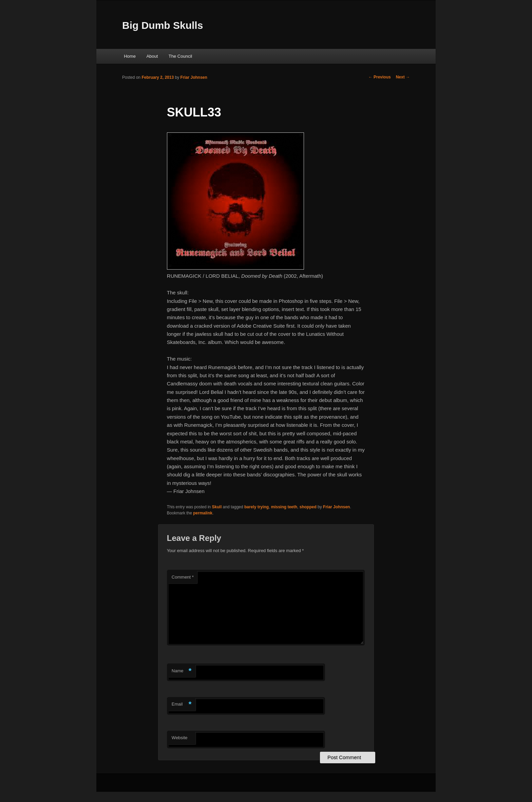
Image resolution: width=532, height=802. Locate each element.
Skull (217, 507)
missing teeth (284, 507)
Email (182, 704)
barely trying (256, 507)
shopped (308, 507)
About (152, 56)
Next (403, 77)
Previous (380, 77)
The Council (180, 56)
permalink (203, 513)
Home (130, 56)
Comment (183, 577)
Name (182, 671)
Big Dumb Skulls (163, 25)
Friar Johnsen (194, 77)
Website (180, 738)
